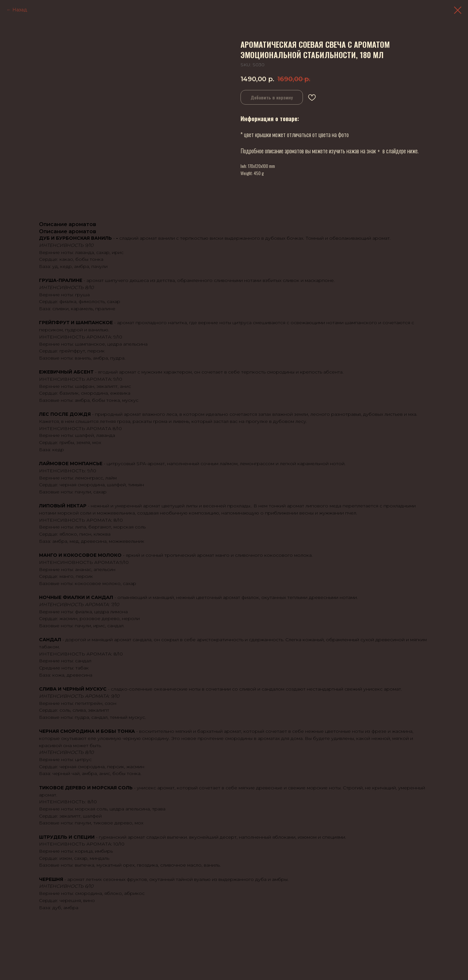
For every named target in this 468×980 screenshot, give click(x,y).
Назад (20, 10)
